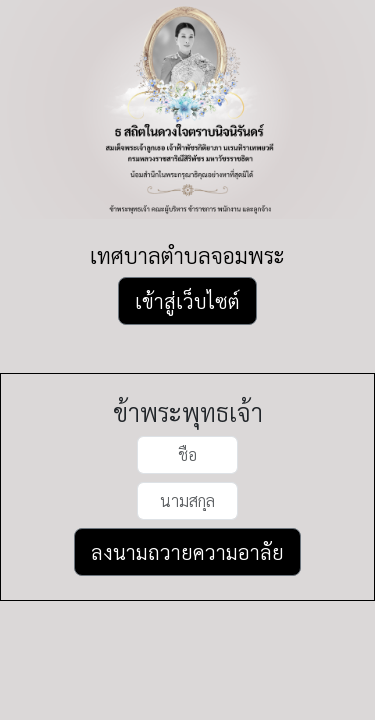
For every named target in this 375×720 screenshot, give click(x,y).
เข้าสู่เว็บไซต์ (187, 301)
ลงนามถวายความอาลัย (187, 552)
